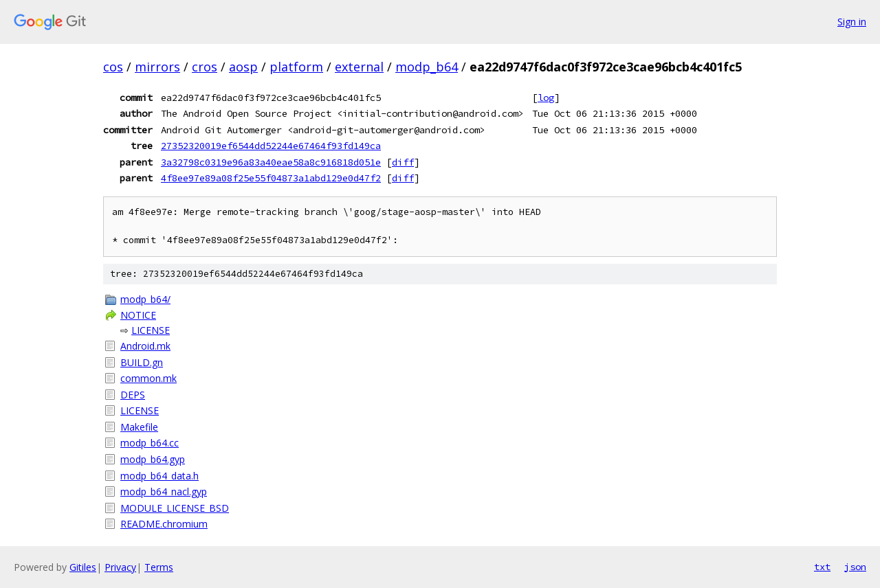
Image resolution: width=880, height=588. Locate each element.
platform (296, 67)
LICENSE (151, 330)
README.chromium (164, 524)
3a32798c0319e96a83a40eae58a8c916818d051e (271, 162)
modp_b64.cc (150, 443)
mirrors (157, 67)
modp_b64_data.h (159, 476)
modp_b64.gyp (153, 459)
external (359, 67)
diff (403, 162)
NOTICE (138, 315)
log (546, 98)
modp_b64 (427, 67)
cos (113, 67)
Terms (159, 567)
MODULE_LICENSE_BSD (175, 508)
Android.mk (145, 346)
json (855, 567)
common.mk (148, 378)
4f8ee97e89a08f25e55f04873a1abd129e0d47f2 (271, 178)
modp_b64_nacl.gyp (164, 491)
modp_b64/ (145, 299)
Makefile (139, 427)
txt (822, 567)
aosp (243, 67)
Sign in (852, 22)
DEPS (133, 395)
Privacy (120, 567)
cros (205, 67)
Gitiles (83, 567)
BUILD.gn (142, 362)
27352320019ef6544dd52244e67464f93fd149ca (271, 146)
